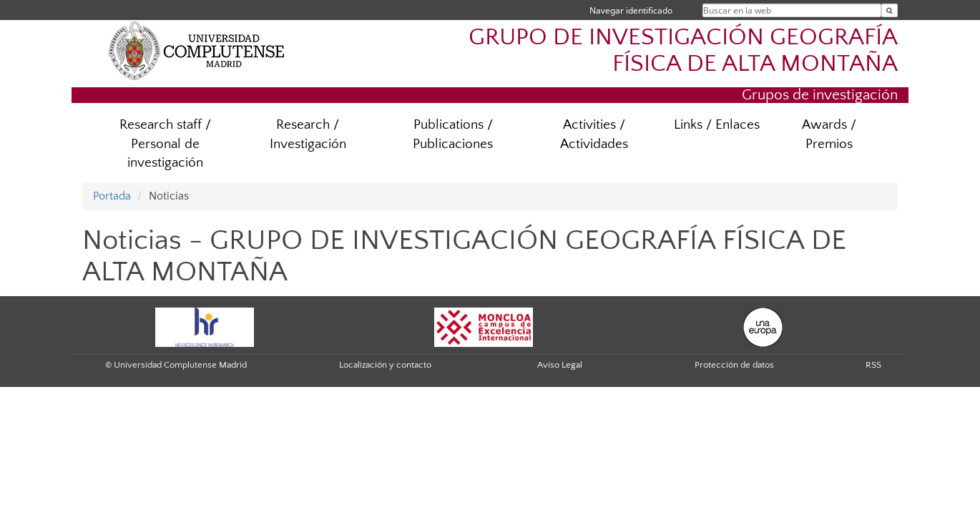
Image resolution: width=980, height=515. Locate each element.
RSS (873, 365)
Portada (112, 196)
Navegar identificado (631, 10)
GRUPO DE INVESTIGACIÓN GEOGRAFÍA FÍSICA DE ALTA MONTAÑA (683, 51)
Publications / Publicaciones (453, 134)
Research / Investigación (308, 134)
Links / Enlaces (717, 125)
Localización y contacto (385, 365)
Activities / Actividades (594, 134)
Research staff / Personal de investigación (165, 144)
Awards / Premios (829, 134)
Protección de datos (734, 365)
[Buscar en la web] (890, 10)
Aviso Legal (560, 365)
